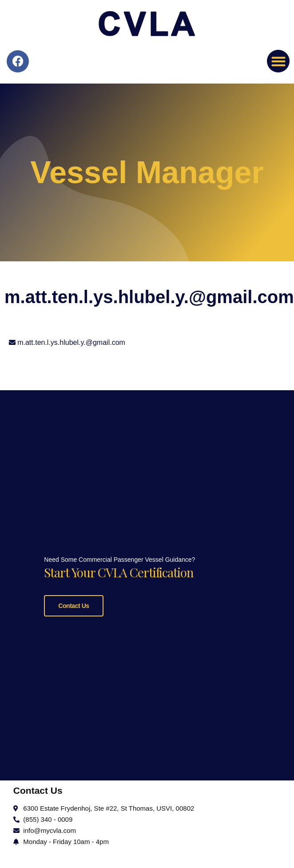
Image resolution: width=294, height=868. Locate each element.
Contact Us (73, 604)
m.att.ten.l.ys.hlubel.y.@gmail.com (71, 342)
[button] (278, 61)
